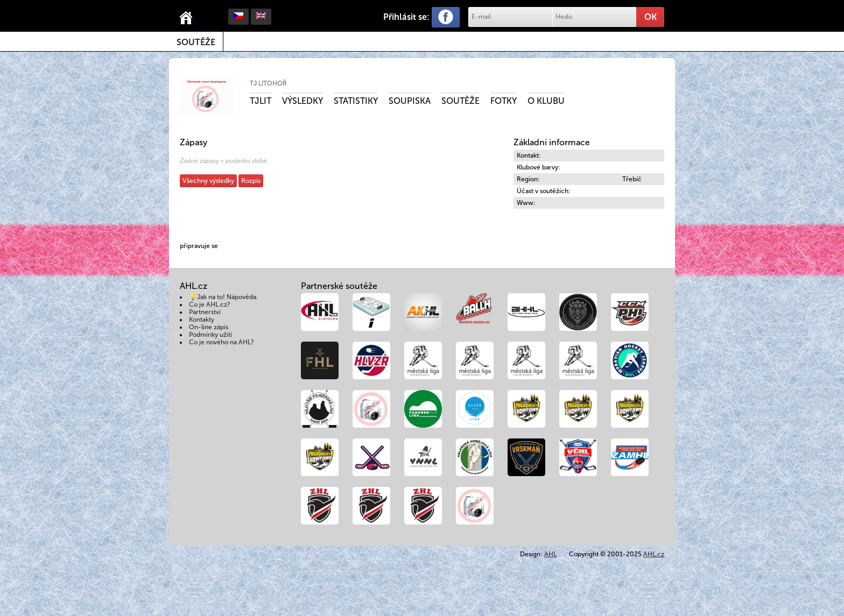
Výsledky (303, 101)
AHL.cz (654, 554)
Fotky (504, 101)
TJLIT (261, 101)
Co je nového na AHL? (221, 342)
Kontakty (202, 320)
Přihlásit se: (406, 17)
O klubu (546, 101)
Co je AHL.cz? (210, 305)
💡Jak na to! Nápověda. (223, 297)
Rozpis (251, 181)
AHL (550, 554)
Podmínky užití (210, 335)
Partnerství (205, 312)
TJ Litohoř (268, 83)
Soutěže (196, 42)
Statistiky (356, 101)
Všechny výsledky (208, 181)
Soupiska (410, 101)
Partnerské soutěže (339, 286)
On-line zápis (209, 327)
